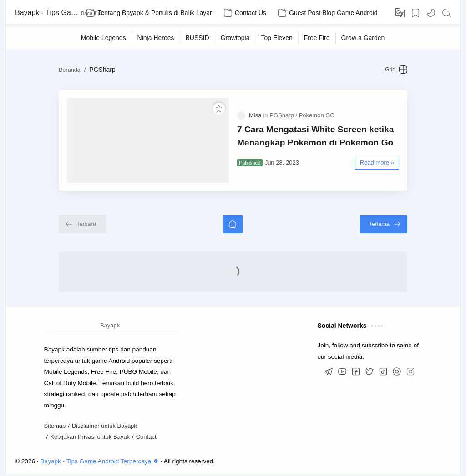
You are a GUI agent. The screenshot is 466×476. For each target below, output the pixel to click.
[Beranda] (233, 225)
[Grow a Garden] (363, 38)
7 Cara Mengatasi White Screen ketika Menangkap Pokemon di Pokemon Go (315, 137)
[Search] (446, 13)
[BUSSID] (198, 38)
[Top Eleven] (277, 38)
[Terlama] (387, 225)
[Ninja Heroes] (156, 38)
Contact (146, 438)
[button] (431, 13)
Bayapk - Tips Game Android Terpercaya (47, 13)
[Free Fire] (317, 38)
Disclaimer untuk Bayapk (104, 427)
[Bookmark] (415, 13)
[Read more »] (380, 164)
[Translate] (400, 13)
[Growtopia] (236, 38)
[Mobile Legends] (104, 38)
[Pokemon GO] (317, 116)
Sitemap (55, 427)
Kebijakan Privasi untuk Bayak (90, 438)
